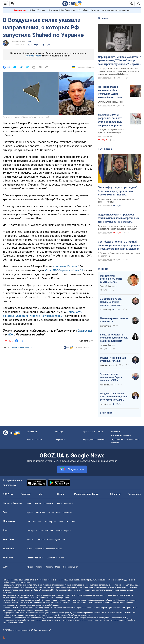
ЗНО (67, 521)
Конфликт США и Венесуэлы (62, 10)
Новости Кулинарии (56, 540)
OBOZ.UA (130, 585)
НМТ (74, 521)
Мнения (103, 269)
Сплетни (39, 567)
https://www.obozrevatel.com (98, 580)
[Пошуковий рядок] (139, 4)
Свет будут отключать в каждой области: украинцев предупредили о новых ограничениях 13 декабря (119, 245)
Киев (29, 503)
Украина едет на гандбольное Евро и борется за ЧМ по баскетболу (111, 377)
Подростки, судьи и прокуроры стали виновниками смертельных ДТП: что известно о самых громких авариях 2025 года (118, 218)
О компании (32, 432)
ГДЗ (28, 521)
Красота (49, 567)
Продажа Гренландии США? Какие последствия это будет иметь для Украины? (114, 397)
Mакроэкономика (54, 549)
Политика (26, 494)
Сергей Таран (106, 404)
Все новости (134, 494)
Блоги (95, 494)
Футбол (30, 512)
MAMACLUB (52, 558)
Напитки (41, 540)
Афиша (30, 567)
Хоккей (51, 512)
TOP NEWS (105, 149)
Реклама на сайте (34, 440)
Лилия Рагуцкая (18, 41)
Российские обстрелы (89, 10)
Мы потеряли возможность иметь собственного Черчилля (111, 279)
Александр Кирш (107, 365)
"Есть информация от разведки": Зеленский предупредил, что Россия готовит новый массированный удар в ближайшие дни (119, 191)
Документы (60, 440)
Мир (41, 494)
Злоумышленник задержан (111, 102)
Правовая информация (93, 432)
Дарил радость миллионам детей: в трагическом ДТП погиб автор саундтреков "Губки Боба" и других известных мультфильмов (120, 61)
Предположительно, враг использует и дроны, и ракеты (116, 200)
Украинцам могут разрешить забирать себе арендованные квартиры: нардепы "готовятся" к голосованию (111, 120)
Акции (59, 531)
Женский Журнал (70, 567)
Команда (59, 432)
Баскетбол (40, 512)
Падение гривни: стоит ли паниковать (114, 320)
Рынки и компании (35, 549)
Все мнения (106, 413)
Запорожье (48, 503)
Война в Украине (37, 10)
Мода (58, 567)
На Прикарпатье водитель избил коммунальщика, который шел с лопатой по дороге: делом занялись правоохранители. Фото (112, 92)
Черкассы (68, 503)
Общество (116, 494)
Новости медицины (35, 558)
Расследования (83, 494)
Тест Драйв (32, 531)
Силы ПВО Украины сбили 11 (64, 270)
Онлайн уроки (50, 521)
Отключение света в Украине (116, 10)
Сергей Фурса (106, 326)
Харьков (37, 503)
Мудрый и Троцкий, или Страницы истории (113, 359)
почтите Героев (34, 56)
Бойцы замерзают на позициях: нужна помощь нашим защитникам (114, 338)
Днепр (59, 503)
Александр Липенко (108, 385)
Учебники (37, 521)
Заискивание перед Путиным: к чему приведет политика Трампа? (111, 302)
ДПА (61, 521)
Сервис (67, 531)
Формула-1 (68, 512)
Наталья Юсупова (108, 345)
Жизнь (60, 494)
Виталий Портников (108, 286)
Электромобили (46, 531)
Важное (103, 18)
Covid (61, 558)
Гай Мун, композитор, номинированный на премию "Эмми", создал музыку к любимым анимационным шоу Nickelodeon (118, 71)
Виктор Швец (105, 310)
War (29, 41)
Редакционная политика (22, 347)
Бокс (58, 512)
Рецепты (31, 540)
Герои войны (20, 10)
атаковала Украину (65, 266)
